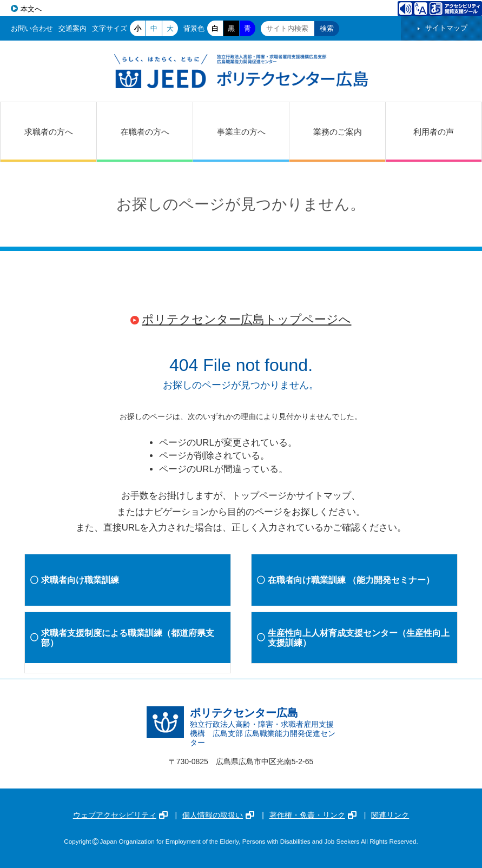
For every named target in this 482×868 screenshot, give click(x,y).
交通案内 (72, 28)
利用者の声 (434, 132)
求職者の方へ (49, 132)
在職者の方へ (145, 132)
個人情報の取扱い (218, 815)
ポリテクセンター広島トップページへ (246, 319)
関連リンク (390, 815)
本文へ (31, 9)
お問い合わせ (32, 28)
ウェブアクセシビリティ (120, 815)
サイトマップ (446, 28)
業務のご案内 (338, 132)
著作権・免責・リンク (313, 815)
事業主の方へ (241, 132)
